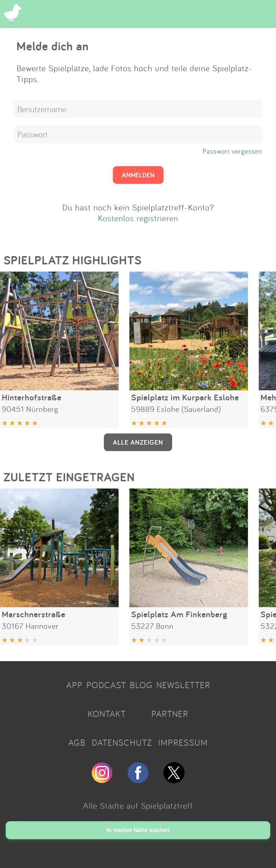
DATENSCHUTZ (122, 742)
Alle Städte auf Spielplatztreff (138, 805)
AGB (77, 742)
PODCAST (106, 685)
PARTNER (170, 714)
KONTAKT (107, 714)
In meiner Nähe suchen (138, 830)
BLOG (141, 685)
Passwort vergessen (233, 151)
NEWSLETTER (183, 685)
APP (74, 685)
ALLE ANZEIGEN (138, 442)
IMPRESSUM (183, 742)
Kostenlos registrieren (138, 218)
